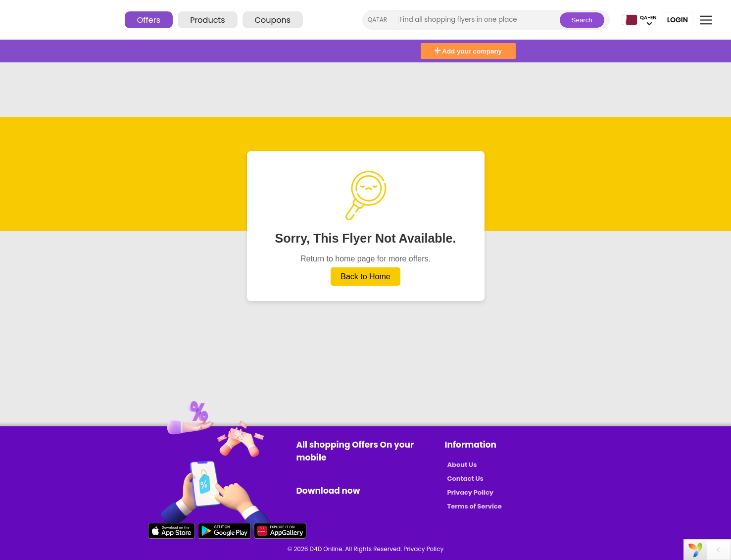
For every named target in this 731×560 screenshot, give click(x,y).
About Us (462, 465)
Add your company (468, 51)
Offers (149, 20)
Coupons (273, 20)
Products (207, 20)
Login (678, 20)
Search (582, 20)
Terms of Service (475, 506)
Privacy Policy (470, 492)
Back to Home (365, 277)
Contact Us (465, 479)
